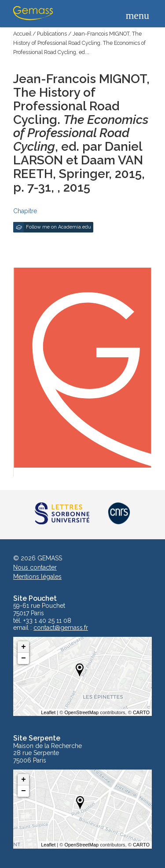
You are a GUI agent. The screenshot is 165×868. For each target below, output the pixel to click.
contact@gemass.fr (61, 628)
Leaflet (48, 712)
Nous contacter (35, 567)
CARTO (141, 712)
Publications (52, 34)
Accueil (22, 34)
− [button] (24, 658)
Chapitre (25, 211)
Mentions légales (37, 577)
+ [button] (24, 647)
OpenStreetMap (81, 712)
